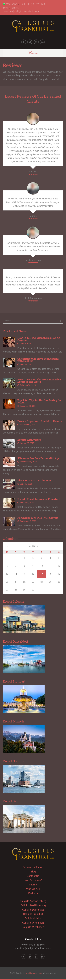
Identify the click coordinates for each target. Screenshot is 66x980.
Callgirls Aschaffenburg (33, 901)
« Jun (8, 546)
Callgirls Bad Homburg (33, 905)
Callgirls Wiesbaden (33, 927)
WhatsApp (10, 4)
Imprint (33, 884)
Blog (33, 871)
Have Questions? (33, 880)
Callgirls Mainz (33, 918)
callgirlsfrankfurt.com (34, 973)
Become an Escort (33, 867)
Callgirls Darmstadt (33, 910)
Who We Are (33, 889)
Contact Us (33, 876)
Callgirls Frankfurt (33, 914)
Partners (33, 893)
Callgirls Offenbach (33, 923)
